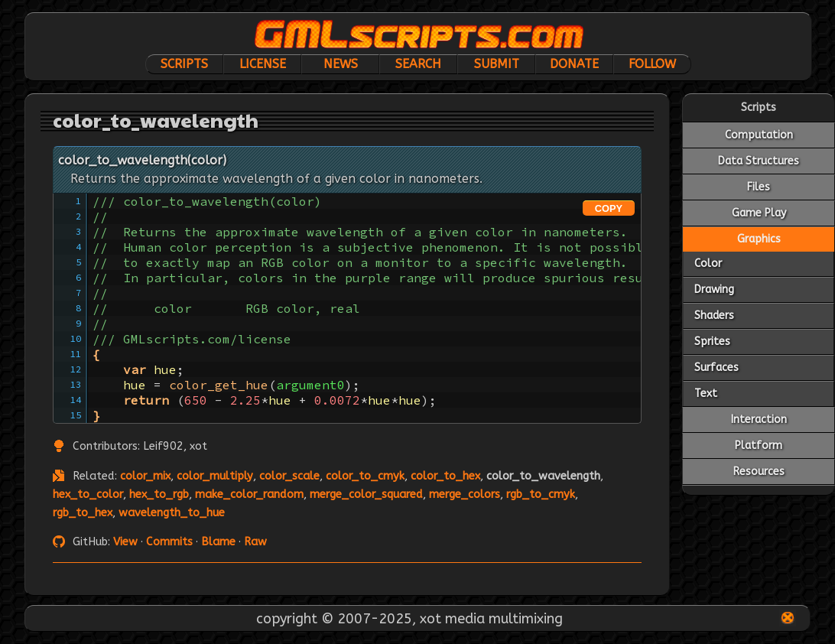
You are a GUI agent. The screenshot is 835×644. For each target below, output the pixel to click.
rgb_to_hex (83, 513)
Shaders (714, 315)
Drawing (714, 289)
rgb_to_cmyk (541, 494)
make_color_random (249, 494)
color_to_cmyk (365, 476)
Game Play (759, 213)
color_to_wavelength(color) (142, 160)
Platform (759, 446)
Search (418, 64)
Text (706, 394)
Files (759, 187)
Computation (759, 135)
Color (708, 263)
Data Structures (759, 161)
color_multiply (215, 476)
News (341, 64)
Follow (652, 64)
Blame (218, 542)
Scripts (184, 64)
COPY (609, 208)
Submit (497, 64)
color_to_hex (445, 476)
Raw (255, 542)
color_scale (289, 476)
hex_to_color (88, 494)
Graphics (759, 239)
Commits (169, 542)
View (125, 542)
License (263, 64)
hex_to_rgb (159, 494)
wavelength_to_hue (172, 513)
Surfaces (716, 368)
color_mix (145, 476)
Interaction (759, 420)
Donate (574, 64)
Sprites (712, 342)
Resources (759, 472)
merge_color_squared (366, 494)
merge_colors (465, 494)
